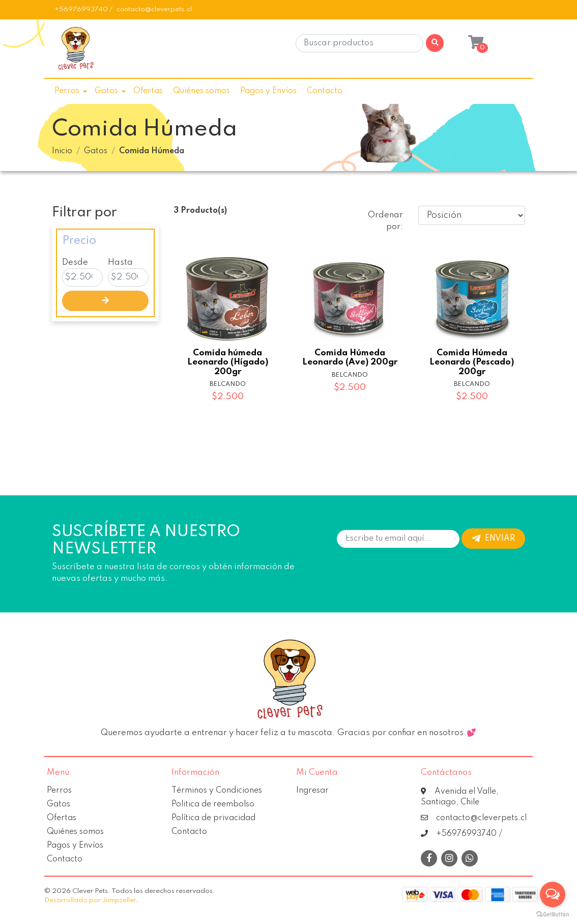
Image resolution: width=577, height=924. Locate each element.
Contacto (325, 91)
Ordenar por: (385, 221)
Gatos (106, 91)
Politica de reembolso (213, 804)
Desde (75, 262)
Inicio (62, 151)
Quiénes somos (201, 91)
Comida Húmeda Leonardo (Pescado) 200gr (472, 362)
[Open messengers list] (553, 894)
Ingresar (312, 791)
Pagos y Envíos (268, 91)
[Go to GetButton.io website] (553, 914)
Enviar (493, 539)
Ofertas (148, 91)
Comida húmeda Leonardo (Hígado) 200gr (228, 362)
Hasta (120, 262)
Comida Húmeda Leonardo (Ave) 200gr (350, 358)
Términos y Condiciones (217, 791)
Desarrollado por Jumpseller (90, 900)
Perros (67, 91)
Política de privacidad (213, 818)
